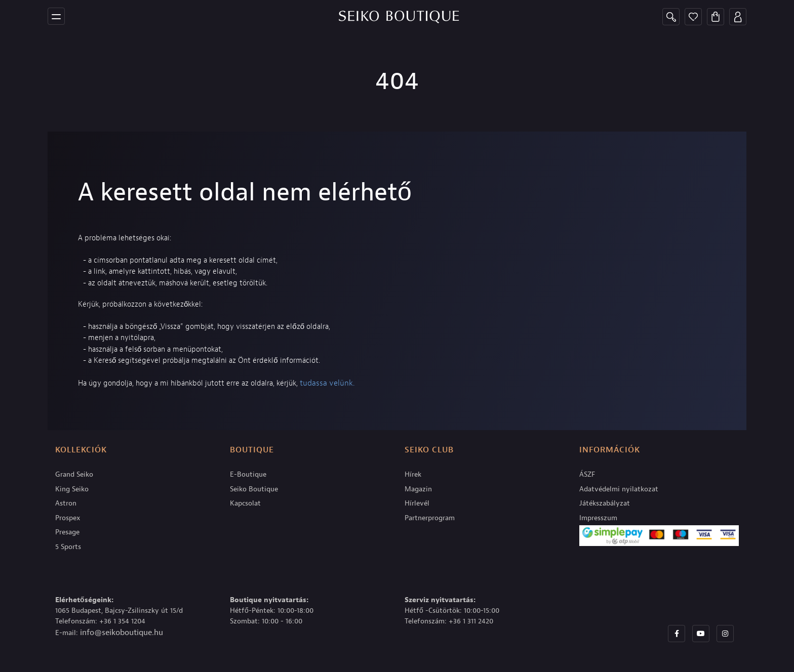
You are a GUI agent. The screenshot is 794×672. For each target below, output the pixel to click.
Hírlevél (417, 503)
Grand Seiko (74, 474)
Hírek (413, 474)
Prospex (68, 518)
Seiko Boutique (254, 489)
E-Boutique (248, 474)
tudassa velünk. (327, 383)
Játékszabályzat (605, 503)
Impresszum (598, 518)
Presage (67, 532)
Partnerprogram (430, 518)
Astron (66, 503)
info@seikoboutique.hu (122, 633)
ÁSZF (587, 474)
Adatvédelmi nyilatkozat (619, 489)
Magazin (418, 489)
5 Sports (68, 547)
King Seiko (72, 489)
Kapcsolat (245, 503)
